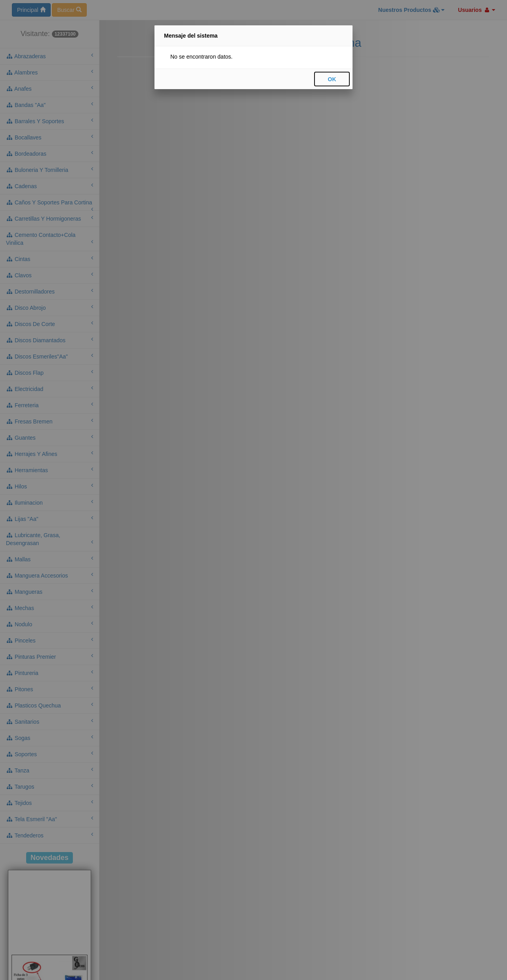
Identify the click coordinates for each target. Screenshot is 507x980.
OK (332, 79)
